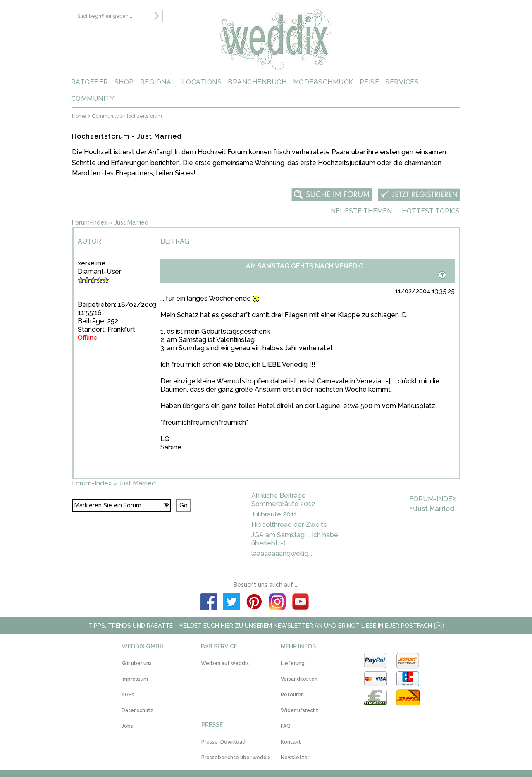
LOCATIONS (202, 82)
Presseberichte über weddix (236, 758)
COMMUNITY (93, 99)
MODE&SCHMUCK (323, 82)
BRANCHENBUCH (257, 82)
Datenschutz (137, 710)
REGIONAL (158, 82)
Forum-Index (89, 222)
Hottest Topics (431, 211)
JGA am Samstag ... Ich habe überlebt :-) (295, 539)
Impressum (135, 679)
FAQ (286, 726)
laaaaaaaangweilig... (282, 553)
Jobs (127, 726)
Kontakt (291, 742)
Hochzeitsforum (143, 116)
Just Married (131, 222)
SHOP (124, 82)
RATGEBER (90, 82)
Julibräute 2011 (274, 514)
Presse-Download (223, 742)
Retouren (292, 695)
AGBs (128, 695)
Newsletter (295, 758)
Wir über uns (137, 663)
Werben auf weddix (225, 663)
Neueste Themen (361, 211)
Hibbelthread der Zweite (289, 525)
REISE (370, 82)
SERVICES (402, 82)
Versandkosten (299, 679)
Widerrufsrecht (299, 710)
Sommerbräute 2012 (283, 504)
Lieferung (293, 663)
